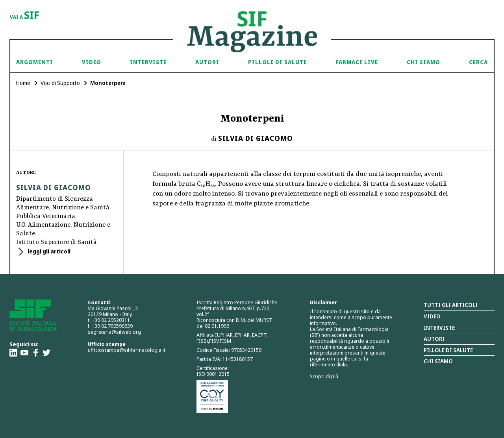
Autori (207, 62)
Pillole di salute (448, 350)
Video (92, 62)
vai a (25, 16)
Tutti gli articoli (451, 305)
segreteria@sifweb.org (114, 332)
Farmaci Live (357, 62)
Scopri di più (324, 376)
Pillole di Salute (277, 62)
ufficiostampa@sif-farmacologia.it (127, 350)
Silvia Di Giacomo (256, 138)
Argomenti (35, 62)
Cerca (478, 62)
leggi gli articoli (48, 251)
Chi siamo (423, 62)
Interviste (148, 62)
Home (23, 83)
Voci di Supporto (60, 83)
